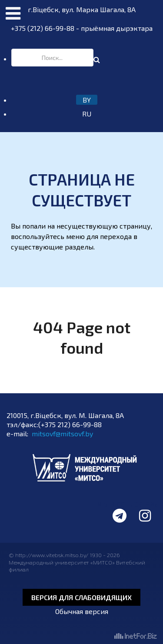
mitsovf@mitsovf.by (62, 433)
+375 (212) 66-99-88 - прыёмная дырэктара (82, 28)
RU (87, 114)
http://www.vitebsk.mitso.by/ (52, 555)
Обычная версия (82, 611)
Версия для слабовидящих (81, 597)
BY (87, 100)
